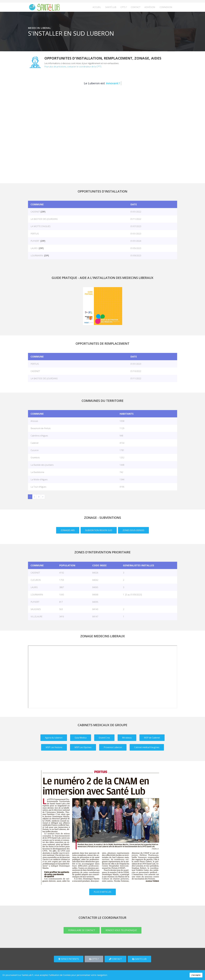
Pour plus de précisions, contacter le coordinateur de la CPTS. (73, 67)
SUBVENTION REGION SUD (99, 530)
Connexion (166, 7)
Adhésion (150, 7)
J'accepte (196, 975)
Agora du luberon (54, 738)
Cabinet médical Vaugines (147, 747)
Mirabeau (127, 738)
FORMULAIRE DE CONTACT (82, 930)
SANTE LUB (139, 959)
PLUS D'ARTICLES (102, 892)
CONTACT (115, 959)
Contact (136, 7)
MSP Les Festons (54, 747)
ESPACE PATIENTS (69, 959)
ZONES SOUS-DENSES (133, 530)
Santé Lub (111, 7)
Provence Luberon (113, 747)
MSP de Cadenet (152, 738)
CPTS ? (124, 7)
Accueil (97, 7)
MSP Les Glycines (83, 747)
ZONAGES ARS (68, 530)
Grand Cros (104, 738)
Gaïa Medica (81, 738)
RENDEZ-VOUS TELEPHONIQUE (121, 930)
